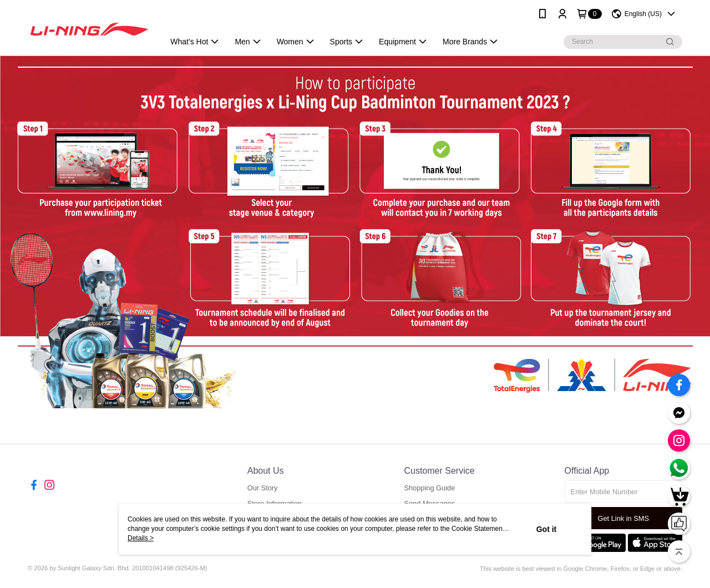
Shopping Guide (429, 488)
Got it (547, 529)
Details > (141, 538)
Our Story (263, 488)
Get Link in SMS (623, 518)
